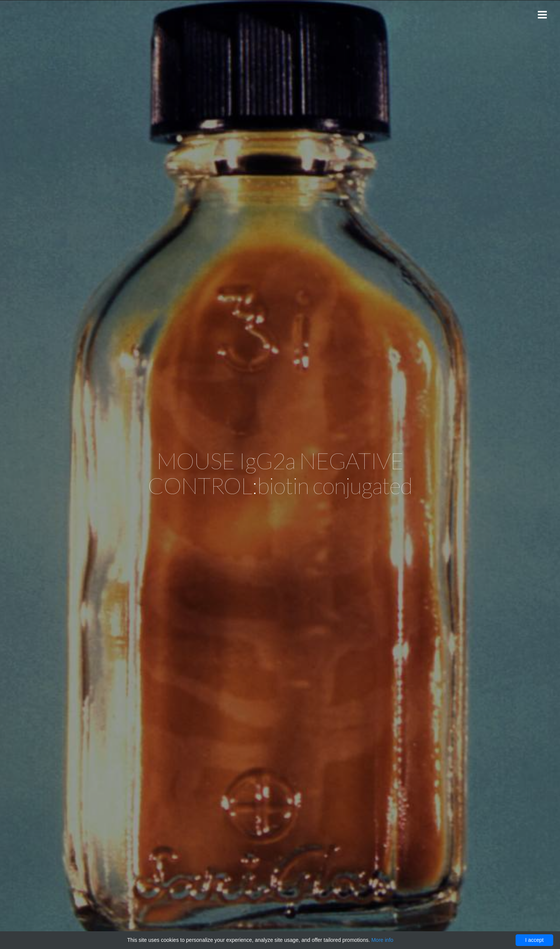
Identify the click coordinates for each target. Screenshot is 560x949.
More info (382, 940)
